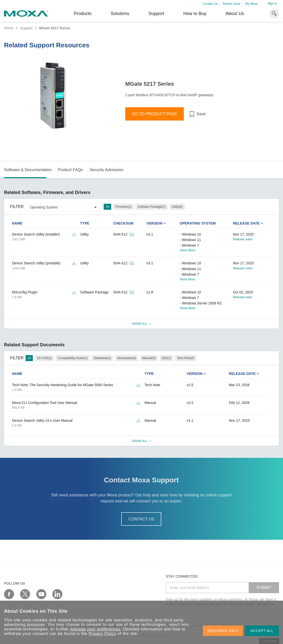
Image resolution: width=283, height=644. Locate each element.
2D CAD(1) (44, 358)
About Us (235, 14)
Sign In (272, 4)
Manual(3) (149, 358)
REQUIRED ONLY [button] (223, 631)
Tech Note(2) (186, 358)
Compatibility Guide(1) (73, 358)
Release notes (243, 239)
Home (9, 28)
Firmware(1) (123, 207)
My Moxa (252, 4)
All (107, 207)
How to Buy (195, 14)
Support (156, 14)
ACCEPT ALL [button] (262, 631)
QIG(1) (166, 358)
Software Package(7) (152, 207)
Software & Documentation (28, 170)
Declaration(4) (127, 358)
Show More (188, 250)
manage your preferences (95, 629)
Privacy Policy (103, 634)
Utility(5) (177, 207)
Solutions (120, 14)
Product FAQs (70, 170)
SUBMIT (264, 587)
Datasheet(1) (102, 358)
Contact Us (210, 4)
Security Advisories (107, 170)
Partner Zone (232, 4)
